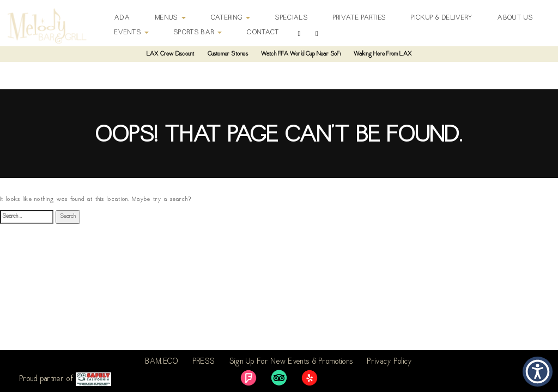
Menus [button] (171, 18)
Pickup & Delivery (442, 18)
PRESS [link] (204, 362)
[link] (248, 378)
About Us (515, 18)
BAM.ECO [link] (162, 362)
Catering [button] (231, 18)
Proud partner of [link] (65, 379)
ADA (122, 18)
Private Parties (360, 18)
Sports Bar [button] (198, 33)
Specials (291, 18)
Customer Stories (228, 54)
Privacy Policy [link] (390, 362)
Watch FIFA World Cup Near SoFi (301, 54)
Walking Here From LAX (383, 54)
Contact (263, 33)
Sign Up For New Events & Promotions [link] (292, 362)
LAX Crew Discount (170, 54)
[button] (538, 372)
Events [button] (132, 33)
